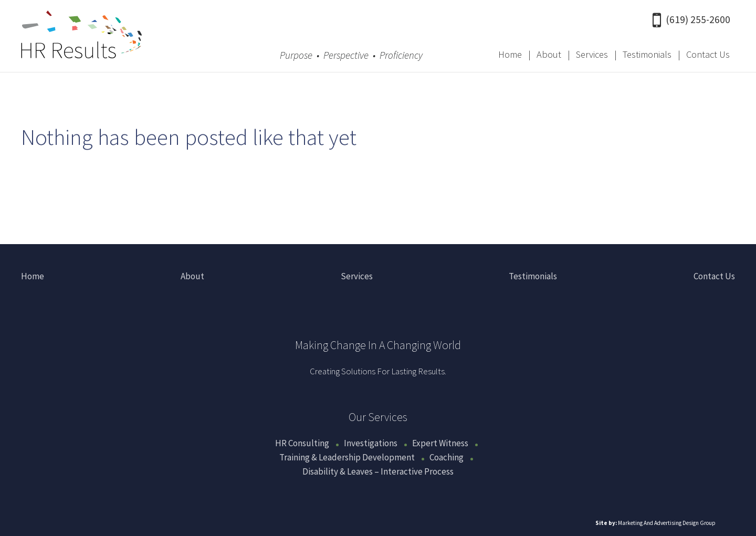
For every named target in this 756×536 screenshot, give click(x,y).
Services (592, 54)
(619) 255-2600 (691, 19)
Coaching (447, 457)
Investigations (371, 443)
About (549, 54)
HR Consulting (302, 443)
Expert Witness (440, 443)
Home (510, 54)
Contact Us (708, 54)
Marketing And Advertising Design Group (667, 523)
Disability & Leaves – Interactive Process (378, 471)
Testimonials (647, 54)
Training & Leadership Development (347, 457)
